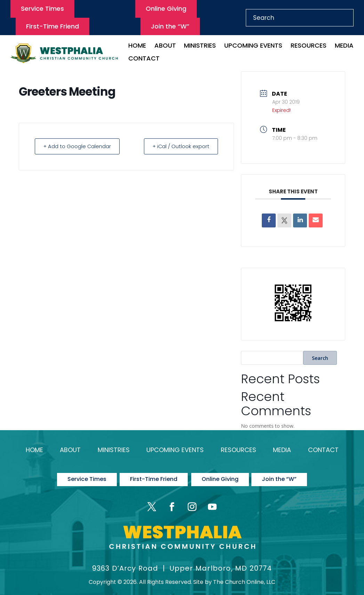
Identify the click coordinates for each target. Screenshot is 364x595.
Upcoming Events (253, 46)
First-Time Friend (52, 26)
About (165, 46)
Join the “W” (170, 26)
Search (320, 358)
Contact (144, 59)
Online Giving (166, 9)
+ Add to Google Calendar (79, 146)
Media (344, 46)
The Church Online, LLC (244, 578)
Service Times (42, 9)
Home (137, 46)
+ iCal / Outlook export (179, 146)
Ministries (200, 46)
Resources (309, 46)
